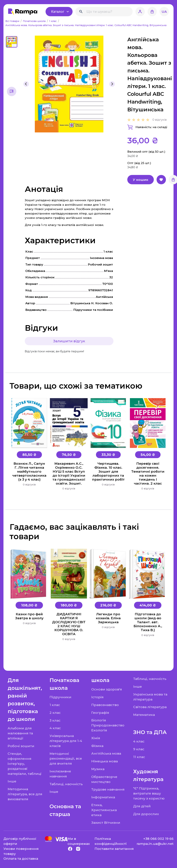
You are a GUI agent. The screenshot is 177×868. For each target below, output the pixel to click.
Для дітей (142, 806)
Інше (12, 781)
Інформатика (103, 797)
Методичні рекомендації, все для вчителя (66, 759)
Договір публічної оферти (20, 841)
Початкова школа (35, 21)
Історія (97, 697)
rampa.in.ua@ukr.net (155, 844)
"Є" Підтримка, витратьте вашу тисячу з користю (149, 793)
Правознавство (105, 705)
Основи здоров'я (107, 689)
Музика (98, 769)
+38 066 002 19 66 (158, 839)
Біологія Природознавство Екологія (108, 725)
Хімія (96, 738)
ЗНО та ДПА (150, 732)
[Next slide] (112, 84)
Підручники (60, 697)
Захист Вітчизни (106, 823)
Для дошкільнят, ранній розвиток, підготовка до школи (25, 700)
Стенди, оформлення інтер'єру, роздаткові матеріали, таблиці (25, 763)
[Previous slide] (26, 84)
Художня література (148, 775)
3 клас (55, 720)
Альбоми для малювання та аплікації (20, 733)
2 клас (55, 713)
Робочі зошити (21, 746)
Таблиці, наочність (66, 784)
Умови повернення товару (21, 851)
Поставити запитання (114, 849)
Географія (100, 713)
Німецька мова (105, 761)
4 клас (55, 728)
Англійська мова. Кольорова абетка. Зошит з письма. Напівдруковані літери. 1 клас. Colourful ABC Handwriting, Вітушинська (86, 25)
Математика (144, 715)
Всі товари (13, 21)
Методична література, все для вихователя (25, 794)
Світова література (150, 707)
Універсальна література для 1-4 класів (66, 741)
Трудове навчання (108, 789)
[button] (12, 42)
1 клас (53, 21)
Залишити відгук (69, 341)
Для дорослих (146, 814)
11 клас (139, 757)
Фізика (97, 746)
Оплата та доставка (21, 858)
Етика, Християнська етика (104, 810)
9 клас (139, 749)
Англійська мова (106, 753)
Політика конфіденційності (111, 841)
